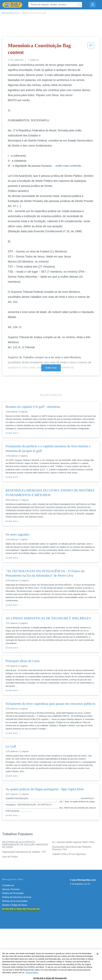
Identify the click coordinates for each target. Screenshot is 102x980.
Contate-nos (8, 885)
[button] (91, 50)
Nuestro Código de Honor (15, 905)
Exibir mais (51, 368)
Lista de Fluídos (10, 857)
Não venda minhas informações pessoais (22, 909)
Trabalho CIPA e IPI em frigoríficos (69, 854)
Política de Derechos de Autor (17, 897)
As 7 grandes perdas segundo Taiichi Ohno (73, 842)
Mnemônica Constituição (35, 13)
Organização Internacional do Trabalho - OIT (24, 852)
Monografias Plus (11, 13)
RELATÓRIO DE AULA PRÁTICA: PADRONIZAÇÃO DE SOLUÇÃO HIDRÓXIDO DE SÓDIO (25, 845)
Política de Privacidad (13, 893)
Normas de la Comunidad (15, 901)
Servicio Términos (11, 889)
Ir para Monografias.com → (84, 880)
